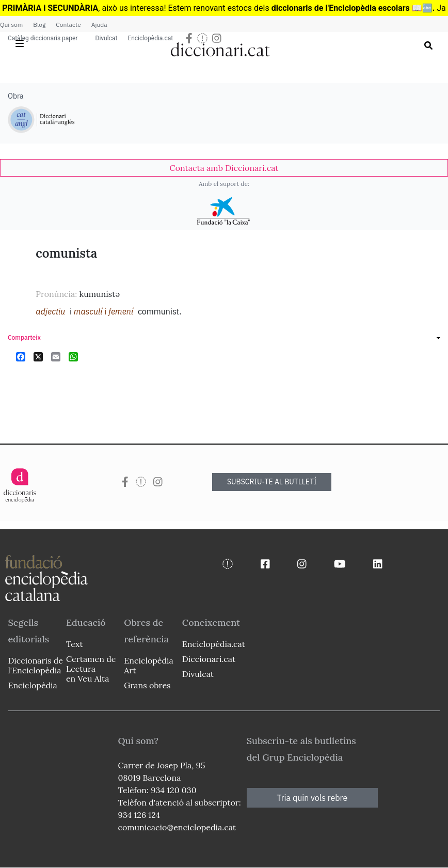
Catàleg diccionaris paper (43, 38)
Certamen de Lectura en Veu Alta (91, 669)
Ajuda (99, 25)
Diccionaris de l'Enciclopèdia (35, 665)
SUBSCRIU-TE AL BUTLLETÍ (272, 482)
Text (75, 644)
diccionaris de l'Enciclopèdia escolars (341, 8)
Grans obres (147, 685)
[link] (224, 168)
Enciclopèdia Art (148, 665)
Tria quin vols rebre (312, 798)
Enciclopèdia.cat (150, 38)
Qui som (11, 25)
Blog (39, 25)
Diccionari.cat (209, 659)
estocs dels (250, 8)
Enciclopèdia (32, 685)
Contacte (68, 25)
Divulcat (107, 38)
